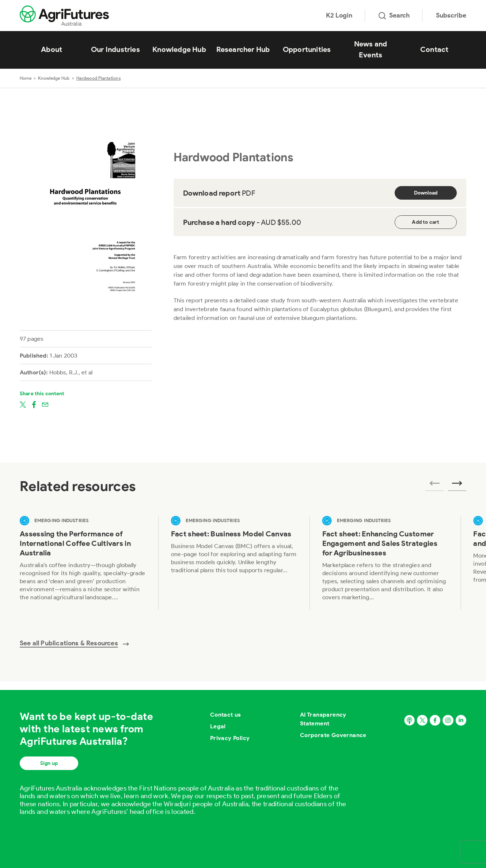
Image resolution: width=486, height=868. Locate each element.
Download (426, 193)
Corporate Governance (333, 735)
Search (394, 15)
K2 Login (339, 15)
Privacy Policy (230, 738)
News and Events (371, 49)
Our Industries (115, 49)
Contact (434, 49)
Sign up (49, 763)
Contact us (226, 715)
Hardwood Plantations (98, 78)
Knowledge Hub (179, 49)
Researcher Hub (243, 49)
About (52, 49)
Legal (218, 726)
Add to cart (426, 222)
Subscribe (451, 15)
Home (26, 78)
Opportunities (307, 49)
